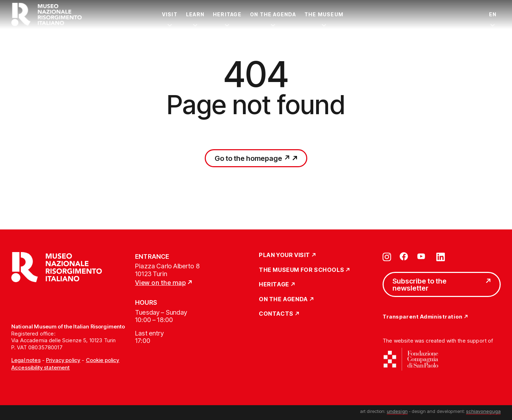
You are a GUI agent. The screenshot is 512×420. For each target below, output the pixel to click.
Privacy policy (63, 360)
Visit (170, 14)
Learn (195, 14)
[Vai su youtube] (422, 256)
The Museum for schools (301, 270)
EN (493, 14)
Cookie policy (103, 360)
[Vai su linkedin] (441, 256)
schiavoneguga (483, 411)
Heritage (227, 14)
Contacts (276, 314)
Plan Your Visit (284, 255)
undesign (397, 411)
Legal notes (26, 360)
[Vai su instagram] (387, 256)
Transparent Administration (423, 317)
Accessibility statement (40, 367)
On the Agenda (273, 14)
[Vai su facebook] (404, 256)
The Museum (324, 14)
